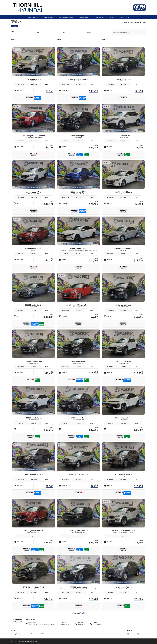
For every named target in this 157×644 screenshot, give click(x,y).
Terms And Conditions (28, 634)
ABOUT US (125, 17)
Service (99, 17)
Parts (112, 17)
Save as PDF (40, 634)
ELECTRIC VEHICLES (67, 17)
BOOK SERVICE (33, 17)
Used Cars (85, 17)
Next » (83, 613)
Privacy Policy (16, 634)
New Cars (49, 17)
